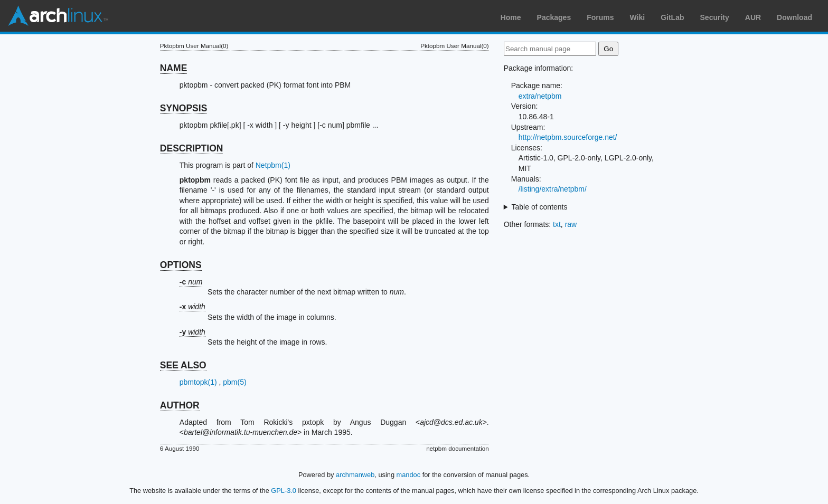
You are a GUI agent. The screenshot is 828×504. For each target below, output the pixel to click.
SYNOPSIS (184, 108)
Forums (600, 17)
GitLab (672, 17)
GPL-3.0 (284, 491)
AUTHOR (180, 405)
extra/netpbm (540, 96)
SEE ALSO (183, 365)
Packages (554, 17)
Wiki (638, 17)
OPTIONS (181, 265)
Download (794, 17)
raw (571, 224)
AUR (753, 17)
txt (557, 224)
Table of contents (540, 207)
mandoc (409, 475)
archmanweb (355, 475)
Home (511, 17)
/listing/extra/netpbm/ (553, 189)
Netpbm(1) (273, 165)
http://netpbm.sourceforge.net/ (568, 137)
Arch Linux (58, 16)
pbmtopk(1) (198, 382)
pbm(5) (234, 382)
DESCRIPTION (192, 148)
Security (715, 17)
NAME (174, 68)
